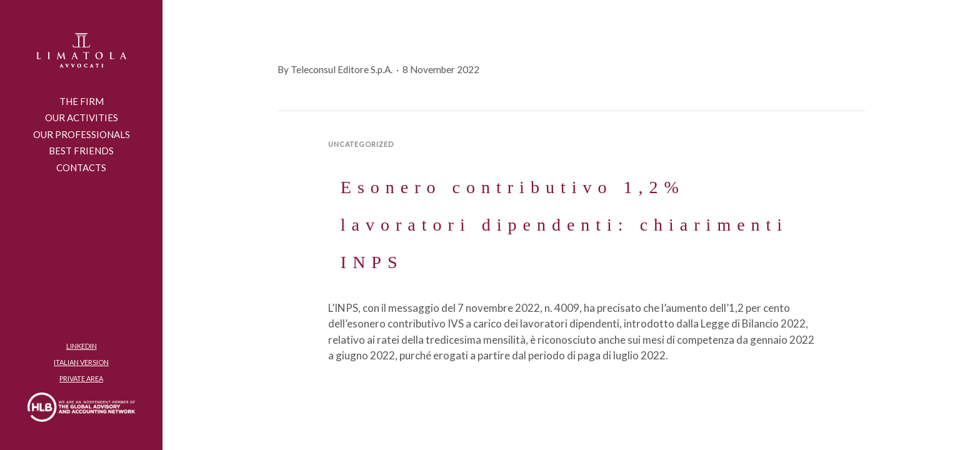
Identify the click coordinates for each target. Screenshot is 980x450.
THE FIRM (82, 101)
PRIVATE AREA (81, 378)
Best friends (81, 151)
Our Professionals (82, 134)
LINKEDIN (82, 346)
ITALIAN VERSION (81, 362)
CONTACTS (81, 167)
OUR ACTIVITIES (82, 117)
